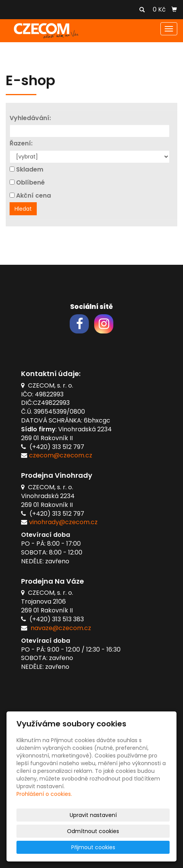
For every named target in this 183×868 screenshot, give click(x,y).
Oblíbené (30, 183)
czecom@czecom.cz (61, 455)
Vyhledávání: (30, 118)
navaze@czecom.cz (61, 628)
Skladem (30, 170)
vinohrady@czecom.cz (63, 522)
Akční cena (33, 196)
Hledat (23, 209)
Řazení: (21, 144)
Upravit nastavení (93, 815)
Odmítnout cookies (93, 831)
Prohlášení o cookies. (44, 794)
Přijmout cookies (93, 847)
